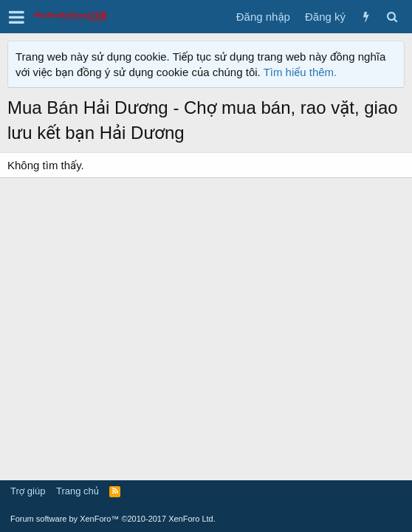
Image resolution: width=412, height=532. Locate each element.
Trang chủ (78, 491)
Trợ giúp (28, 491)
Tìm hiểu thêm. (301, 72)
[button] (17, 17)
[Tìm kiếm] (392, 17)
